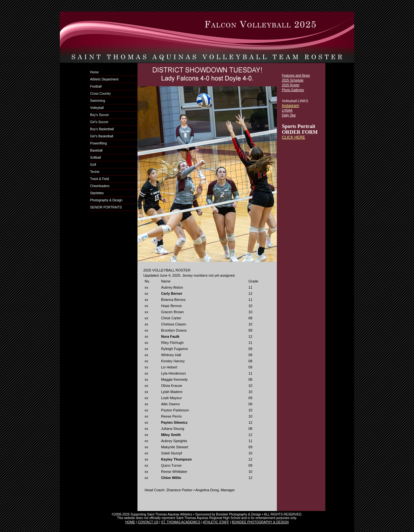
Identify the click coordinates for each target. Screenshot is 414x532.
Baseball (96, 150)
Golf (93, 165)
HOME (130, 522)
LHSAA (287, 110)
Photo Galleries (293, 90)
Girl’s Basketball (102, 136)
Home (95, 72)
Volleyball (97, 108)
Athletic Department (104, 79)
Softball (96, 158)
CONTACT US (148, 522)
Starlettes (97, 193)
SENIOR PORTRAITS (106, 207)
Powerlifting (99, 143)
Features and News (296, 75)
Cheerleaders (100, 186)
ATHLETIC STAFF (216, 522)
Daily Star (289, 115)
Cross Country (101, 94)
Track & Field (100, 179)
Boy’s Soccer (100, 115)
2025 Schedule (293, 80)
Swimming (98, 101)
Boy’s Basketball (102, 129)
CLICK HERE (293, 137)
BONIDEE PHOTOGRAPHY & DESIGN (260, 522)
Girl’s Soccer (99, 122)
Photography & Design (106, 200)
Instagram (290, 106)
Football (96, 86)
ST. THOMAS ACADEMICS (181, 522)
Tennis (95, 172)
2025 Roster (290, 85)
